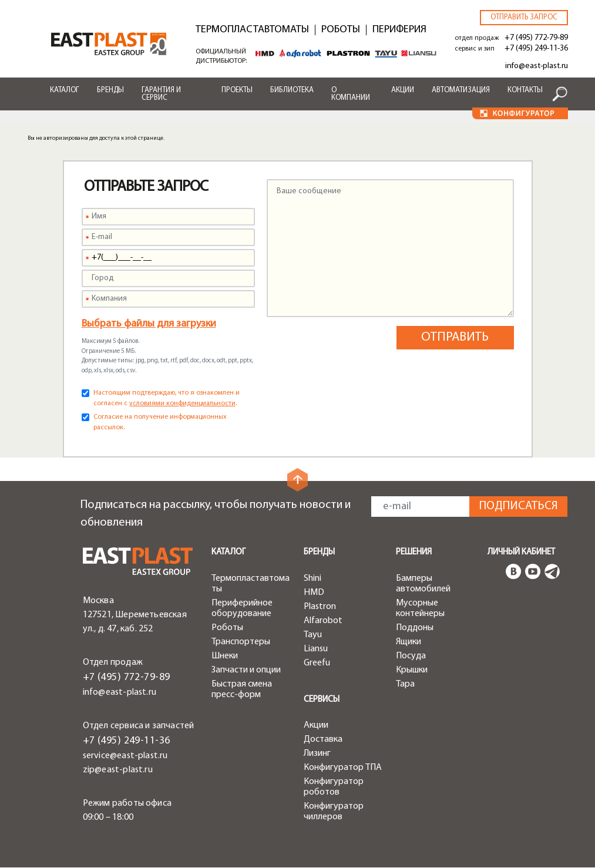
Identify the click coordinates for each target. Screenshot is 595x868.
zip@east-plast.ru (118, 770)
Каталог (65, 90)
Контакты (525, 90)
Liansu (316, 649)
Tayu (313, 635)
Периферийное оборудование (242, 608)
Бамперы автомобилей (423, 584)
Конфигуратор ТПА (343, 768)
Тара (405, 684)
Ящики (409, 642)
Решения (414, 552)
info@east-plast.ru (537, 66)
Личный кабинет (521, 552)
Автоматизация (461, 90)
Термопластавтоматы (252, 30)
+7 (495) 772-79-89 (536, 38)
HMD (314, 593)
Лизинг (317, 753)
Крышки (412, 670)
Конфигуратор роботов (334, 787)
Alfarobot (323, 621)
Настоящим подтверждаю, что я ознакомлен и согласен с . (167, 398)
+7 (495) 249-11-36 (536, 48)
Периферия (399, 30)
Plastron (320, 607)
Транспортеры (241, 642)
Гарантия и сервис (161, 94)
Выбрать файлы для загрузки (149, 324)
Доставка (323, 739)
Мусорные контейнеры (420, 608)
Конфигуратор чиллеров (334, 812)
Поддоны (415, 628)
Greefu (317, 663)
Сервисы (322, 700)
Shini (312, 578)
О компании (351, 94)
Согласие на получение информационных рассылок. (160, 422)
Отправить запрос (524, 17)
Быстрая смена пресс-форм (242, 689)
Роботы (341, 30)
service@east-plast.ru (125, 756)
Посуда (411, 656)
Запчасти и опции (246, 670)
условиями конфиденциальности (182, 403)
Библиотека (292, 90)
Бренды (110, 90)
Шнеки (225, 656)
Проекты (237, 90)
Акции (403, 90)
